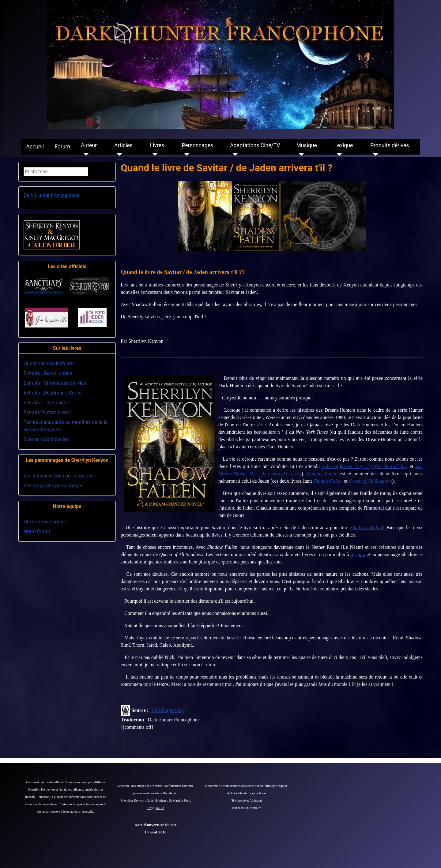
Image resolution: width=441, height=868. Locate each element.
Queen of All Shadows (370, 481)
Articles (123, 145)
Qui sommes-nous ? (45, 522)
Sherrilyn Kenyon (133, 801)
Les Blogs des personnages (54, 486)
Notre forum (37, 531)
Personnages (197, 145)
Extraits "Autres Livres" (48, 412)
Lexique (343, 145)
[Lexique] (338, 155)
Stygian (358, 554)
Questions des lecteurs (49, 363)
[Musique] (300, 155)
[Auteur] (85, 155)
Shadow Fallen (328, 481)
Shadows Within (366, 528)
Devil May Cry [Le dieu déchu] (375, 466)
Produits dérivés (390, 145)
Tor (149, 808)
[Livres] (154, 155)
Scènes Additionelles (46, 439)
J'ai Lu (160, 808)
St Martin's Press (180, 801)
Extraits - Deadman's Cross (53, 393)
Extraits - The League (46, 403)
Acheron (330, 466)
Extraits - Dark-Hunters (48, 373)
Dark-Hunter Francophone (51, 195)
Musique (306, 145)
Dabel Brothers (157, 801)
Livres (157, 145)
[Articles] (118, 155)
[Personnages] (185, 155)
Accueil (35, 147)
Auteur (89, 145)
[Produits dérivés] (374, 155)
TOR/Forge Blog (167, 710)
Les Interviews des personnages (58, 476)
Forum (62, 147)
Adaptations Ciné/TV (255, 145)
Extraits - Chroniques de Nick (55, 383)
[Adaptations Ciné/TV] (234, 155)
